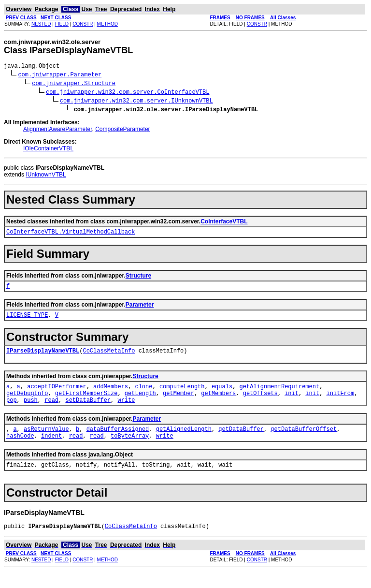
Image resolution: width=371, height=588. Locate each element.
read (51, 411)
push (31, 411)
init (292, 403)
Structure (138, 279)
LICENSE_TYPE (27, 320)
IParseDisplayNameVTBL (43, 358)
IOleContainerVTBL (48, 150)
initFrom (341, 403)
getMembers (218, 403)
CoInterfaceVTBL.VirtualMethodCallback (71, 234)
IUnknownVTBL (46, 176)
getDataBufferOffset (304, 442)
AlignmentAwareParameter (58, 131)
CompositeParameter (122, 131)
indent (51, 450)
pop (12, 411)
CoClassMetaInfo (109, 358)
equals (222, 395)
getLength (140, 403)
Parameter (140, 309)
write (126, 411)
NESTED (41, 24)
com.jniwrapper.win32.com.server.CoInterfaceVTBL (128, 93)
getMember (178, 403)
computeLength (182, 395)
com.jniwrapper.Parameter (60, 76)
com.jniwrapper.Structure (74, 84)
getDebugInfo (27, 403)
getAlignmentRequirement (280, 395)
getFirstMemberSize (86, 403)
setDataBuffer (88, 411)
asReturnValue (46, 442)
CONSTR (83, 24)
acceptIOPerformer (57, 395)
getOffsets (260, 403)
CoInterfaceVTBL (224, 223)
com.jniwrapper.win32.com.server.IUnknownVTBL (136, 102)
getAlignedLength (184, 442)
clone (143, 395)
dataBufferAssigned (118, 442)
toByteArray (130, 450)
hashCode (20, 450)
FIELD (62, 24)
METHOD (107, 24)
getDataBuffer (241, 442)
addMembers (111, 395)
